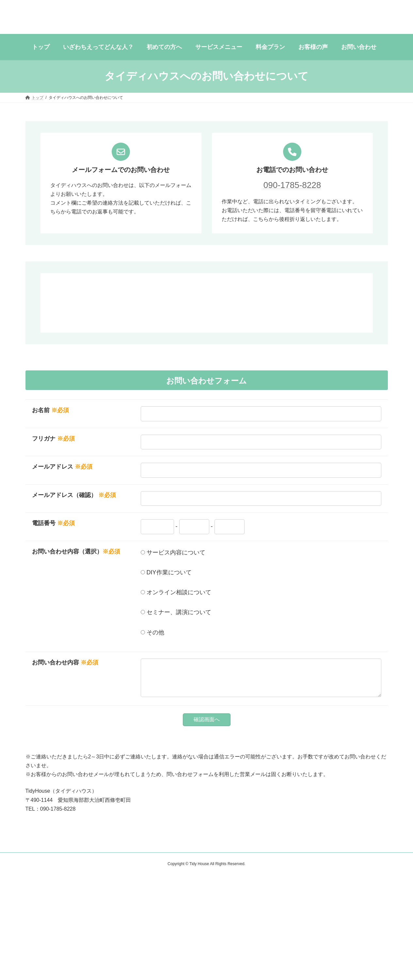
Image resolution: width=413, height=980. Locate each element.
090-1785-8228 (292, 185)
